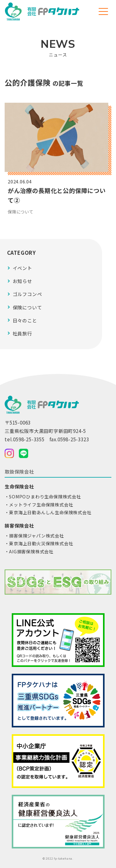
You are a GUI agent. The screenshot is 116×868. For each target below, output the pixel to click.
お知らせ (22, 281)
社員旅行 (22, 333)
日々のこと (25, 320)
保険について (27, 307)
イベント (22, 268)
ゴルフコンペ (27, 294)
